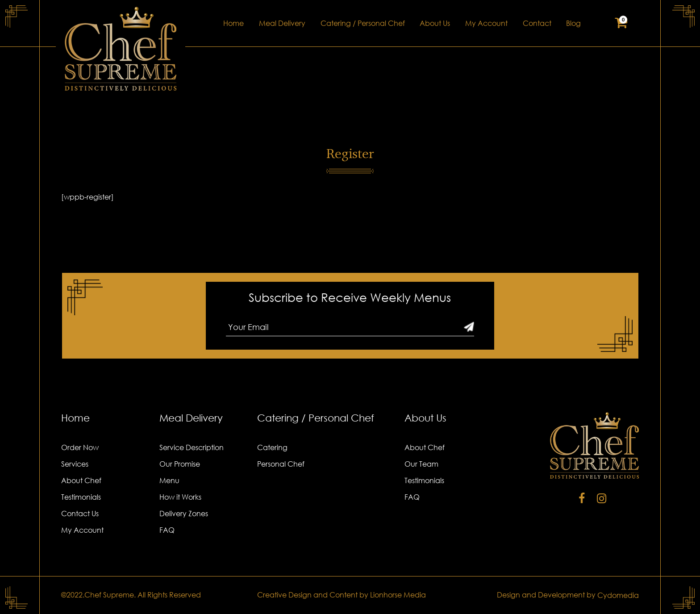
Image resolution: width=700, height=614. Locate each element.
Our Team (421, 464)
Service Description (192, 447)
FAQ (167, 530)
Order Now (80, 447)
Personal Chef (281, 464)
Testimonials (81, 497)
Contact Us (80, 514)
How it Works (180, 497)
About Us (435, 23)
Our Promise (180, 464)
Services (75, 464)
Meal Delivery (282, 23)
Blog (573, 23)
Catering (272, 447)
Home (233, 23)
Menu (169, 480)
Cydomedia (618, 595)
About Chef (81, 480)
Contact (537, 23)
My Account (486, 23)
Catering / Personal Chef (363, 23)
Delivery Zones (184, 514)
